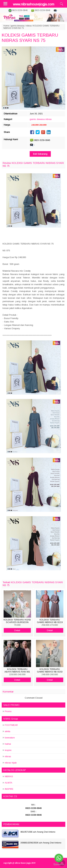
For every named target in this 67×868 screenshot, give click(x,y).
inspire (8, 750)
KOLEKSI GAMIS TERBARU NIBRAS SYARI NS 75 (30, 38)
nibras (29, 26)
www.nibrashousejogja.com (34, 4)
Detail (17, 630)
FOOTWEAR (11, 725)
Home (6, 26)
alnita (8, 731)
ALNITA (9, 783)
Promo (8, 711)
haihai (8, 744)
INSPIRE (9, 789)
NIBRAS (9, 776)
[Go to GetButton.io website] (59, 865)
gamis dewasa (18, 26)
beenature (10, 738)
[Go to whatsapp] (59, 858)
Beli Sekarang (40, 154)
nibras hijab (11, 763)
